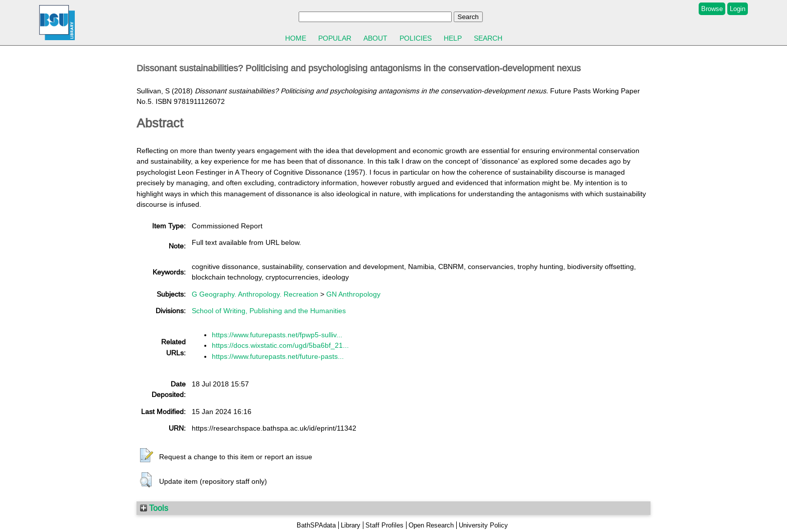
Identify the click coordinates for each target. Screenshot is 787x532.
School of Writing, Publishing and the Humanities (269, 311)
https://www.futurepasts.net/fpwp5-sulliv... (277, 335)
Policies (416, 38)
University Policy (483, 525)
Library (351, 525)
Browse (712, 9)
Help (453, 38)
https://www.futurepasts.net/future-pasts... (278, 356)
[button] (147, 456)
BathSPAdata (316, 525)
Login (738, 9)
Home (296, 38)
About (375, 38)
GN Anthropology (353, 294)
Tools (154, 508)
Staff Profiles (384, 525)
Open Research (431, 525)
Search (488, 38)
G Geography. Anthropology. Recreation (255, 294)
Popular (335, 38)
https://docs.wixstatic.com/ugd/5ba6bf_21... (280, 345)
